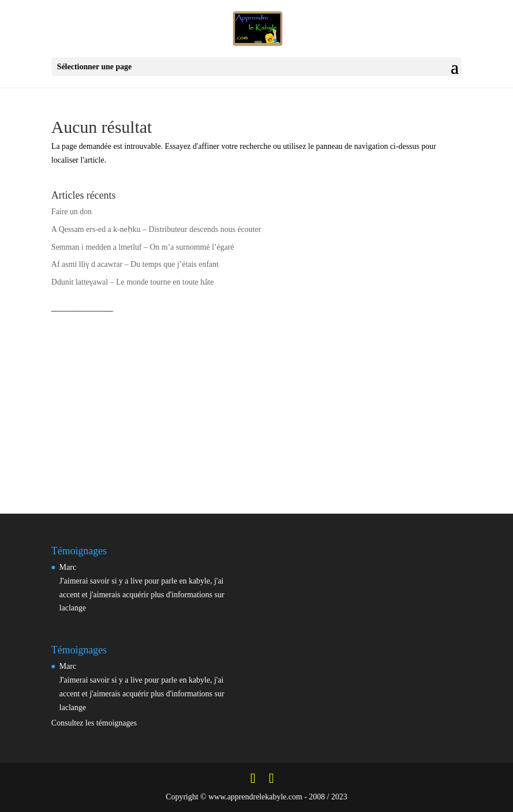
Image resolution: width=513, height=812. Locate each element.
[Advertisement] (257, 400)
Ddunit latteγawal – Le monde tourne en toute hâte (133, 282)
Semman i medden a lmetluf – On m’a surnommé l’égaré (143, 247)
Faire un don (72, 212)
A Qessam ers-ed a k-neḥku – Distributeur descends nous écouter (156, 229)
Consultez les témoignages (94, 723)
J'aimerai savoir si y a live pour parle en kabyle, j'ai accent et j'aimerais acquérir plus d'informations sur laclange (142, 595)
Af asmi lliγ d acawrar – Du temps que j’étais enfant (135, 264)
